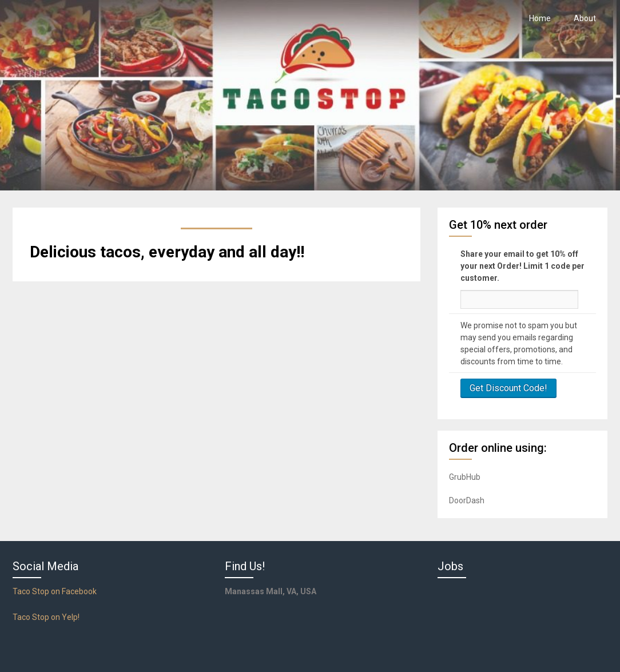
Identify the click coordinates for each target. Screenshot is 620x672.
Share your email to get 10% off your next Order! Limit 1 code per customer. (522, 266)
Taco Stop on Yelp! (46, 617)
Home (540, 18)
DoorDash (467, 500)
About (585, 18)
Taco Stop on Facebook (55, 591)
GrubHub (465, 477)
